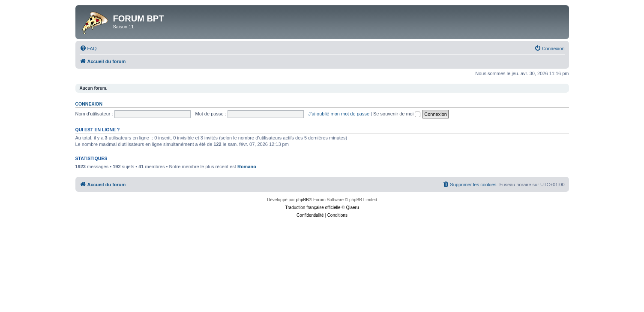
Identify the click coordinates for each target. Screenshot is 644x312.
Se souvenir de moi (397, 114)
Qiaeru (352, 207)
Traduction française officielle (313, 207)
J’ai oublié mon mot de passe (339, 114)
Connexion (89, 104)
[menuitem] (88, 48)
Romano (247, 167)
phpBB (303, 200)
